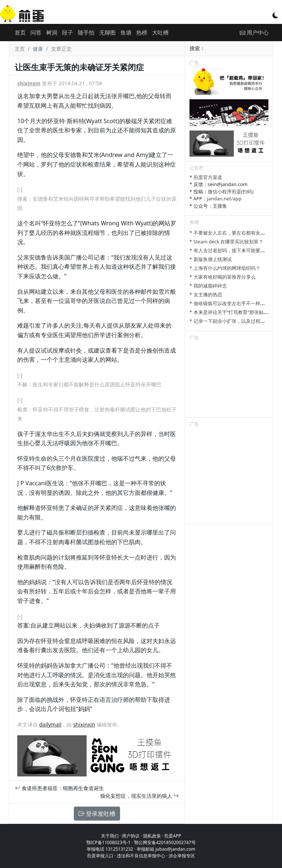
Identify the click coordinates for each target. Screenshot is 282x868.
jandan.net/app (224, 199)
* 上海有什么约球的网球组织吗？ (225, 268)
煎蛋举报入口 (100, 856)
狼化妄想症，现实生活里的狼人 (140, 796)
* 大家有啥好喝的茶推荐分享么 (223, 277)
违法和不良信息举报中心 (141, 856)
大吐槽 (160, 32)
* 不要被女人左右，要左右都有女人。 (230, 233)
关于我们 (110, 836)
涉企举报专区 (182, 856)
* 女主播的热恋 (206, 294)
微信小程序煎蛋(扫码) (231, 192)
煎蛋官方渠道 (208, 177)
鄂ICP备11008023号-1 (109, 842)
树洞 (52, 32)
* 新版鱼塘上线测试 (211, 259)
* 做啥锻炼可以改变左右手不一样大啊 (230, 303)
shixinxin (29, 83)
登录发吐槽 (97, 814)
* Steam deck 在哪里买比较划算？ (226, 242)
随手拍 (86, 32)
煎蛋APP (173, 836)
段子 (68, 32)
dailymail (50, 724)
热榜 (142, 32)
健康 (38, 49)
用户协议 (131, 836)
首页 (20, 32)
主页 (20, 49)
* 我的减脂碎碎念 (208, 286)
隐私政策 (152, 836)
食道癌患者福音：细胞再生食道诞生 (59, 788)
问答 (36, 32)
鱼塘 (126, 32)
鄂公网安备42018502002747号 (165, 842)
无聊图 (107, 32)
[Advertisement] (229, 381)
